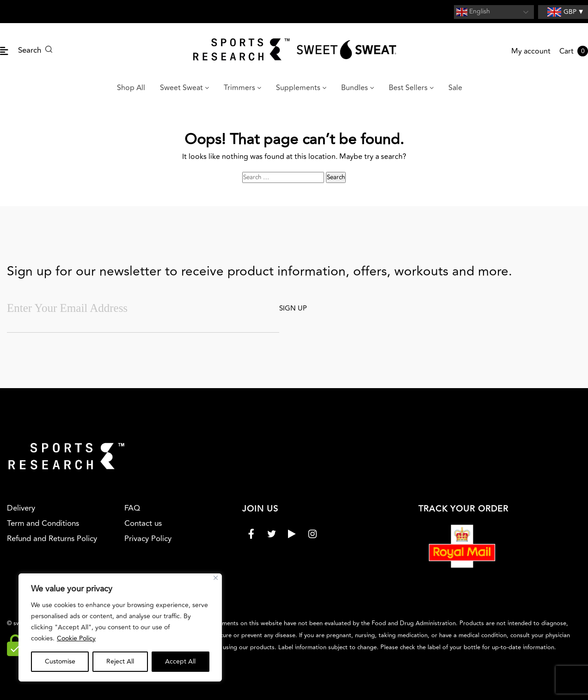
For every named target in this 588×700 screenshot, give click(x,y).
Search (35, 50)
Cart (574, 51)
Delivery (21, 508)
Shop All (131, 88)
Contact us (143, 523)
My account (531, 51)
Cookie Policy (76, 638)
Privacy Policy (148, 539)
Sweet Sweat (184, 88)
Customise (60, 661)
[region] (120, 627)
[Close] (216, 578)
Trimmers (242, 88)
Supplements (301, 88)
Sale (455, 88)
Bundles (358, 88)
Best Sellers (411, 88)
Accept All (180, 661)
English (473, 12)
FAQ (132, 508)
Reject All (120, 661)
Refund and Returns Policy (52, 539)
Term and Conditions (43, 523)
